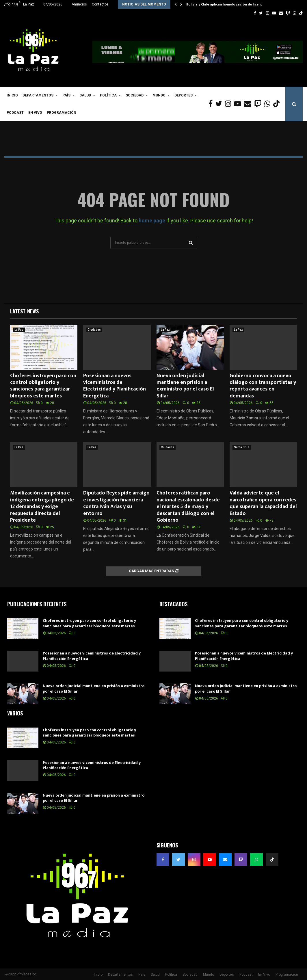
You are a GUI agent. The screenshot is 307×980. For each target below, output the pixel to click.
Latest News (24, 311)
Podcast (15, 113)
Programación (62, 113)
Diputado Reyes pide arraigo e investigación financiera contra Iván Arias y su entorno (116, 503)
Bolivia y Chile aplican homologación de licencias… (228, 4)
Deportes (184, 95)
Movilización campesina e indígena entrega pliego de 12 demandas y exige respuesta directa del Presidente (42, 507)
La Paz (19, 330)
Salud (85, 95)
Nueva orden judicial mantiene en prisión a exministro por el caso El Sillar (185, 386)
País (66, 95)
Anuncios (79, 4)
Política (108, 95)
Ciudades (94, 330)
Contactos (100, 4)
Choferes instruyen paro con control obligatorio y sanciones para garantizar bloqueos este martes (43, 386)
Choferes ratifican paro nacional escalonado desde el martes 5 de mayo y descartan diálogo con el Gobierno (188, 507)
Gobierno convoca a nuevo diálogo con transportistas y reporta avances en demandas (263, 386)
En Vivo (35, 113)
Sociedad (135, 95)
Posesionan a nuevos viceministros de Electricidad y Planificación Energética (115, 386)
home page (152, 221)
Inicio (12, 95)
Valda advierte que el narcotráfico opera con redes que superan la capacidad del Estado (263, 503)
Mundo (159, 95)
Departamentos (38, 95)
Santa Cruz (242, 447)
